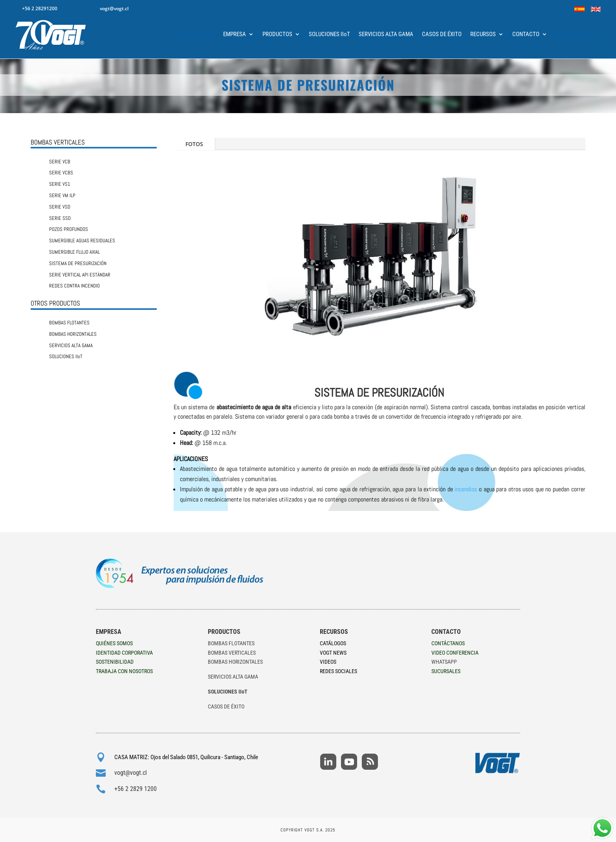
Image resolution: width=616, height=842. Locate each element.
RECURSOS (483, 35)
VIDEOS (328, 662)
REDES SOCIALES (338, 671)
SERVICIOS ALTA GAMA (386, 35)
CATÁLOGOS (333, 643)
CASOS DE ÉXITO (442, 35)
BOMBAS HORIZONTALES (235, 662)
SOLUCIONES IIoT (329, 35)
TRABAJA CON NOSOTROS (124, 671)
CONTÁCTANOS (448, 643)
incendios (466, 489)
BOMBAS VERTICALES (232, 653)
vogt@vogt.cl (131, 773)
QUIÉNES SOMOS (114, 643)
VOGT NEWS (333, 653)
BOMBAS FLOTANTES (231, 643)
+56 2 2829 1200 (136, 789)
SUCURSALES (446, 671)
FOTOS (194, 144)
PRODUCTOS (277, 35)
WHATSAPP (444, 662)
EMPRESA (235, 35)
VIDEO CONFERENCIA (455, 653)
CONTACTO (526, 35)
